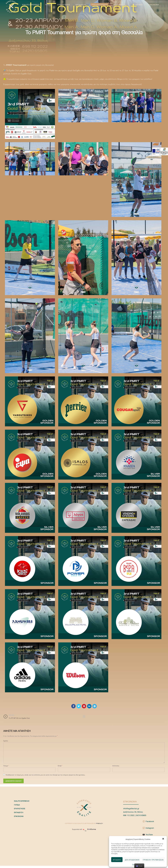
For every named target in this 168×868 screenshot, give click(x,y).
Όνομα (6, 766)
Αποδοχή (117, 860)
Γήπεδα (17, 805)
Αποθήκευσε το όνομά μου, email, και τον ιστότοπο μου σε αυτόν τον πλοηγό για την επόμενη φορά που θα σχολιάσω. (45, 775)
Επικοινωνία (19, 816)
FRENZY (100, 823)
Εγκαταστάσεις (20, 808)
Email (60, 766)
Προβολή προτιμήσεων (153, 860)
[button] (163, 839)
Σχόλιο (6, 741)
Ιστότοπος (116, 766)
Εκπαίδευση (19, 812)
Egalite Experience (22, 801)
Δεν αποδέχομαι (132, 860)
